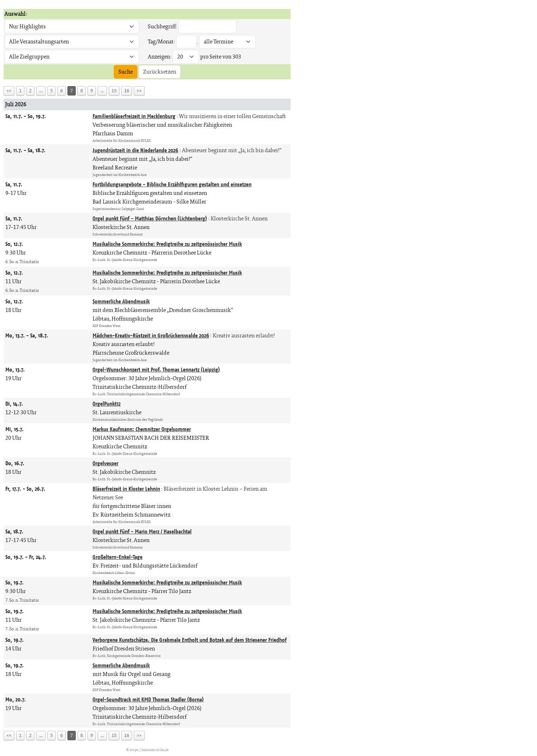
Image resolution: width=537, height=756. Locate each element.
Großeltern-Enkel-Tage (117, 557)
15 (114, 91)
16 (127, 91)
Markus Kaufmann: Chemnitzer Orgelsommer (142, 429)
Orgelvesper (105, 463)
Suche (126, 72)
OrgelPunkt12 (107, 404)
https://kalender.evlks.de (149, 750)
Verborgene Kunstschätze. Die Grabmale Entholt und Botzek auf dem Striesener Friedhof (190, 640)
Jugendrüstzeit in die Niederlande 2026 (135, 150)
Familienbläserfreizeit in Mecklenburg (134, 116)
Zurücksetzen (160, 72)
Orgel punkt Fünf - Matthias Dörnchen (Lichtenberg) (150, 218)
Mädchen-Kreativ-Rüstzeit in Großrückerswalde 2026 (151, 335)
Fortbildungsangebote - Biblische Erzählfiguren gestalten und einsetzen (172, 184)
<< (9, 91)
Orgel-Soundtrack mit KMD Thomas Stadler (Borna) (148, 699)
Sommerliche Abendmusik (121, 301)
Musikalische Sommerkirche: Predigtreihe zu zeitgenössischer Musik (167, 244)
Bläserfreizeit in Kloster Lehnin (126, 489)
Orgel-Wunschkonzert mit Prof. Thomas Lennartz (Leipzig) (156, 370)
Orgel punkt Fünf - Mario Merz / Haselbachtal (142, 531)
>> (139, 91)
